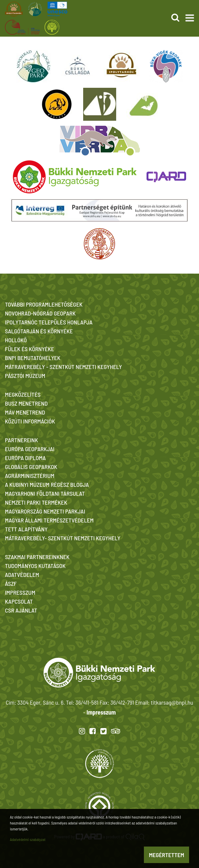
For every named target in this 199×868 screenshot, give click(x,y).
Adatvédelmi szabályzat (28, 839)
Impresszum (101, 712)
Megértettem (166, 855)
